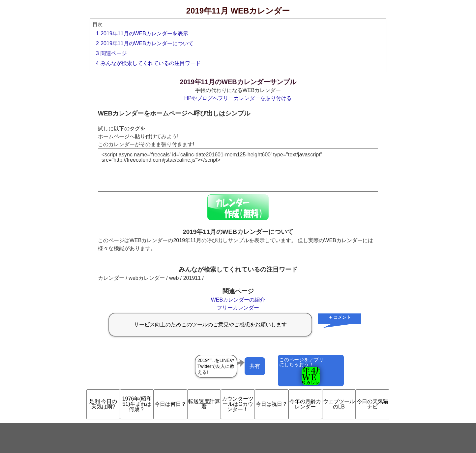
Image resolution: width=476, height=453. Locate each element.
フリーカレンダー (238, 308)
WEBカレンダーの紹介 (238, 300)
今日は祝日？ (272, 404)
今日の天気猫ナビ (372, 404)
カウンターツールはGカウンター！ (238, 404)
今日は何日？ (170, 404)
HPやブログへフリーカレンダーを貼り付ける (238, 98)
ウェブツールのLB (339, 404)
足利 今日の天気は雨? (103, 404)
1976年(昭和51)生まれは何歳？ (137, 404)
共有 (255, 366)
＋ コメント (340, 317)
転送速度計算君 (204, 404)
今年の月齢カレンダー (305, 404)
